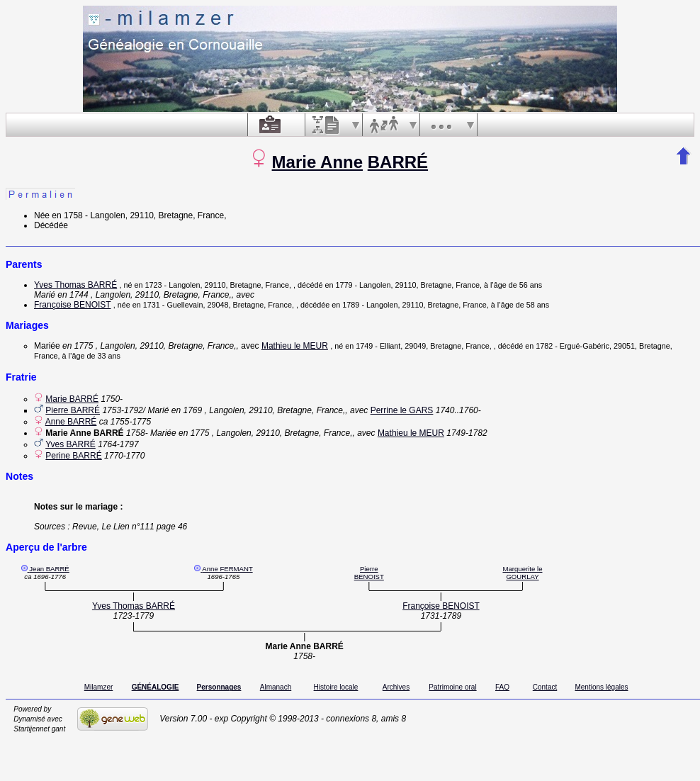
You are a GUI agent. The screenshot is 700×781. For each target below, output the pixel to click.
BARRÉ (398, 162)
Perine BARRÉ (73, 456)
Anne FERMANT (227, 569)
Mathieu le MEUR (295, 346)
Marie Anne (317, 162)
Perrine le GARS (402, 410)
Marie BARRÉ (72, 399)
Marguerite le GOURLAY (522, 573)
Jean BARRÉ (49, 569)
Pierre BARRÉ (73, 410)
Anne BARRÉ (71, 422)
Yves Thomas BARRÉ (75, 285)
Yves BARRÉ (70, 444)
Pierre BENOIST (369, 573)
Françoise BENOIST (72, 305)
